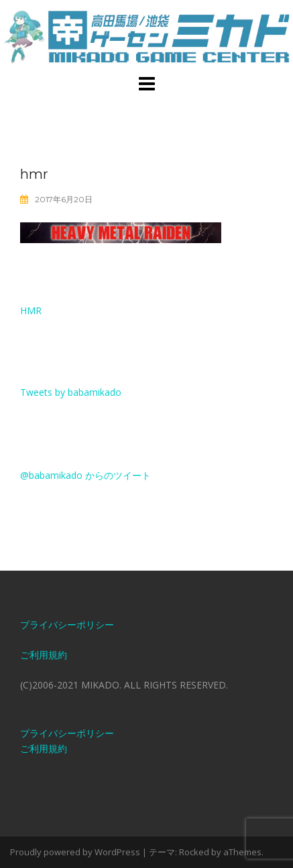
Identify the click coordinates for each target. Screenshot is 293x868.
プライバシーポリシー (67, 625)
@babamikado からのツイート (85, 475)
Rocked (194, 852)
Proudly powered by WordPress (75, 852)
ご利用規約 (44, 655)
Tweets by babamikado (71, 392)
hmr (31, 310)
